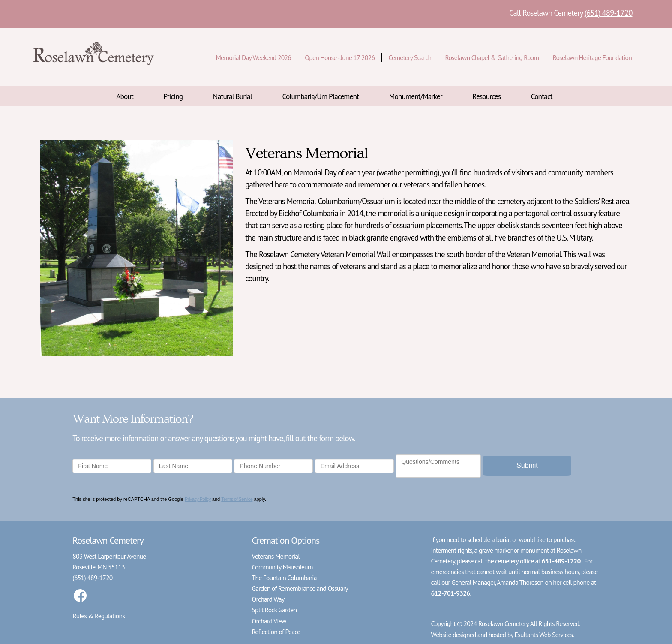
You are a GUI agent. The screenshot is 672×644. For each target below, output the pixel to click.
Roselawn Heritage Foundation (592, 57)
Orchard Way (268, 599)
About (125, 96)
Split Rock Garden (274, 610)
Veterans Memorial (276, 556)
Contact (542, 96)
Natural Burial (232, 96)
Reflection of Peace (276, 632)
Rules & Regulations (99, 616)
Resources (486, 96)
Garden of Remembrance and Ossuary (300, 588)
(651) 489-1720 (609, 13)
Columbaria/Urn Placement (321, 96)
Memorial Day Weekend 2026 (253, 57)
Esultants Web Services (544, 635)
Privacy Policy (198, 499)
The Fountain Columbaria (284, 578)
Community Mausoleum (282, 567)
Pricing (173, 96)
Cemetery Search (410, 57)
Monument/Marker (416, 96)
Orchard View (269, 621)
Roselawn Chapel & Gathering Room (492, 57)
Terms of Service (237, 499)
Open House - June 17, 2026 (340, 57)
